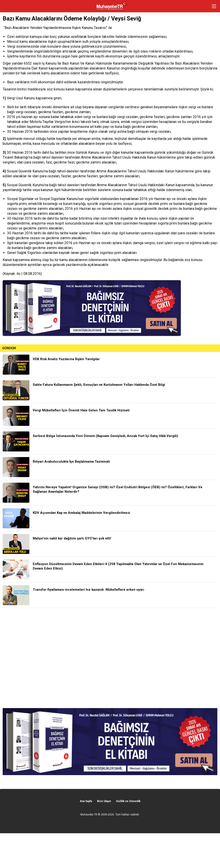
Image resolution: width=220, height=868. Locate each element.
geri (6, 6)
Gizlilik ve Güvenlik (128, 801)
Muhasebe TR (89, 815)
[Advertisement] (110, 658)
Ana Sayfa (86, 801)
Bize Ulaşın (104, 801)
